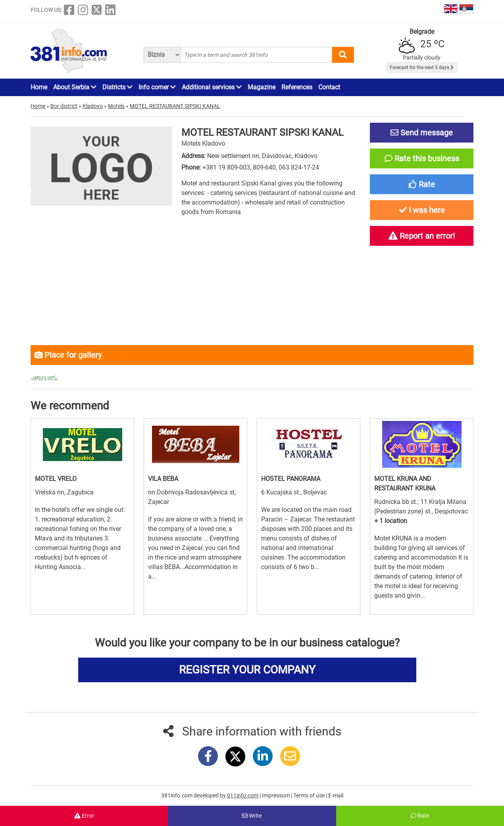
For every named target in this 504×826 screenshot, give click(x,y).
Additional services (212, 87)
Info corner (157, 87)
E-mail (336, 795)
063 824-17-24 (299, 167)
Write (252, 816)
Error (84, 816)
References (297, 87)
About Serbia (75, 87)
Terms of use (310, 795)
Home (39, 87)
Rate (420, 816)
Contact (329, 87)
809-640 (264, 167)
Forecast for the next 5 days (422, 68)
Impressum (276, 795)
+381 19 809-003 (226, 167)
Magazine (262, 87)
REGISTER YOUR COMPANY (247, 670)
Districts (117, 87)
